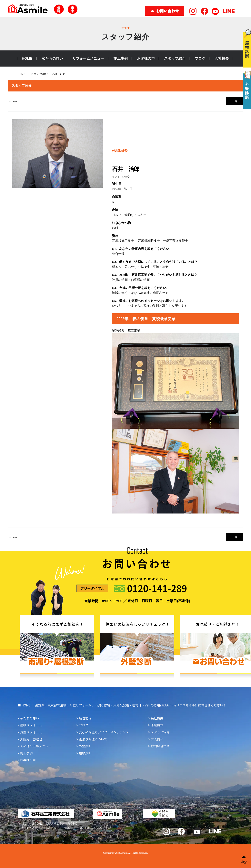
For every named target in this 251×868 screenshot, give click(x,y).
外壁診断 (85, 746)
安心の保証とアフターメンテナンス (104, 732)
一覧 (235, 101)
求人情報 (157, 739)
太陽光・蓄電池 (31, 739)
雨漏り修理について (93, 739)
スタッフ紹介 (175, 58)
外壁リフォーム (31, 732)
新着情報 (85, 718)
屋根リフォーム (31, 725)
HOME (27, 58)
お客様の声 (146, 58)
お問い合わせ (160, 746)
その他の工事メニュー (36, 746)
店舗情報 (157, 725)
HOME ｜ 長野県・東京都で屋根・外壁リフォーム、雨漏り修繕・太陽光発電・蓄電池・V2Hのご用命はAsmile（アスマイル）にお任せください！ (124, 705)
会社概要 (222, 58)
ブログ (200, 58)
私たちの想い (52, 58)
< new (13, 101)
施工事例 (121, 58)
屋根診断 (85, 753)
